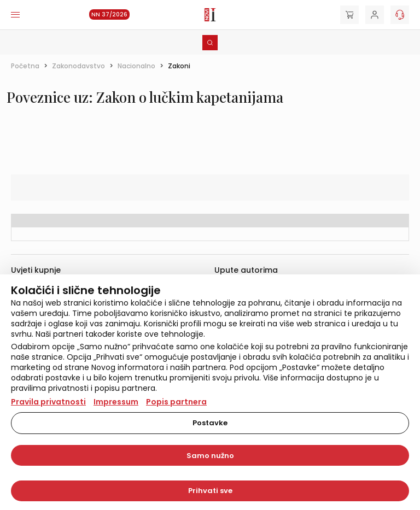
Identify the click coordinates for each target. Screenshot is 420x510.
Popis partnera (176, 402)
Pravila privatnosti (48, 402)
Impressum (116, 402)
